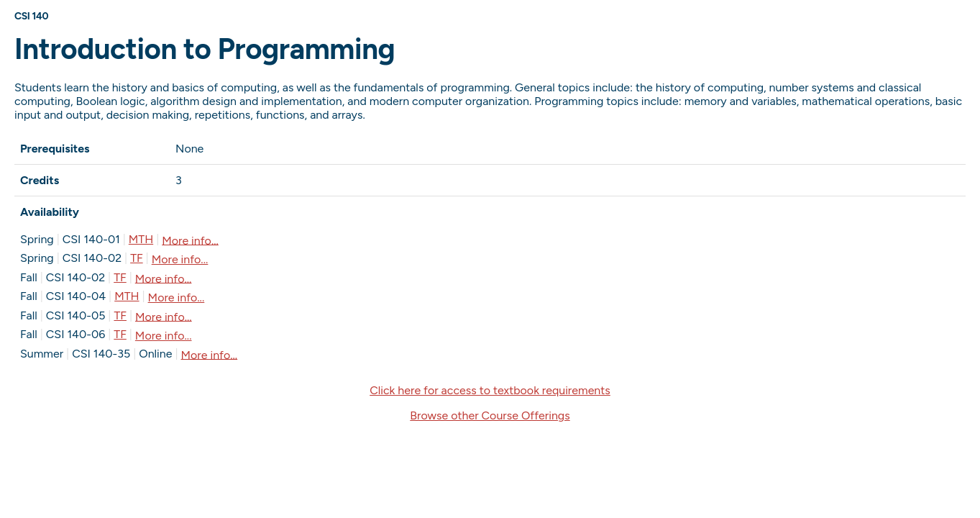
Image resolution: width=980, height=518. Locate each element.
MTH (141, 239)
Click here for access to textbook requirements (490, 390)
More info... (190, 240)
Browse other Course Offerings (490, 415)
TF (137, 258)
